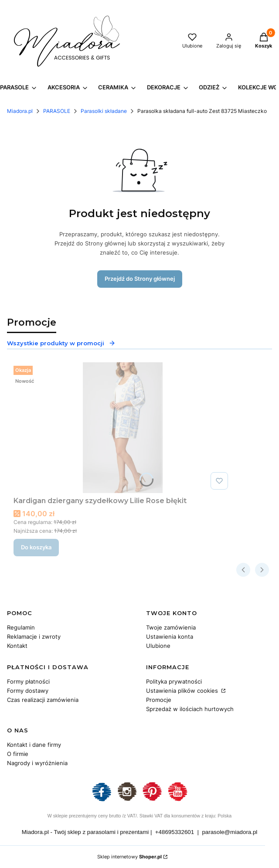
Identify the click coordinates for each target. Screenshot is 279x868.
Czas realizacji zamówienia (43, 700)
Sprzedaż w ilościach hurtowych (190, 709)
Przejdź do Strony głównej (140, 279)
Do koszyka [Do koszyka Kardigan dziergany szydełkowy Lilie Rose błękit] (36, 547)
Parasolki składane (104, 111)
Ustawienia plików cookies (183, 691)
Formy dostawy (28, 691)
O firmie (18, 754)
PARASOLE (57, 111)
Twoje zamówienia (171, 627)
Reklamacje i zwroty (34, 637)
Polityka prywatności (174, 681)
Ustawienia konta (170, 637)
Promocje (159, 700)
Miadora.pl (20, 111)
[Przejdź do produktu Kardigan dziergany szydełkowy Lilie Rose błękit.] (122, 428)
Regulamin (21, 627)
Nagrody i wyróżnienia (37, 763)
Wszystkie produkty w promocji (61, 343)
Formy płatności (28, 681)
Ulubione (158, 646)
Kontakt (17, 646)
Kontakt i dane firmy (34, 745)
